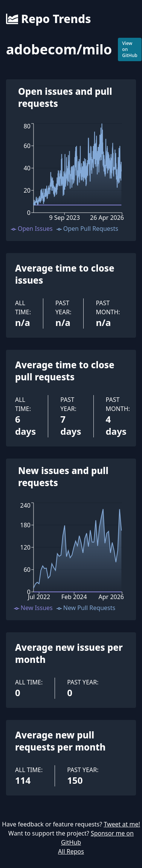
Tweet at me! (122, 824)
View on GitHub (130, 49)
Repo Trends (48, 19)
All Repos (71, 851)
